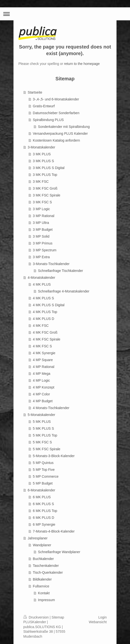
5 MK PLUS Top (45, 435)
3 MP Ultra (41, 223)
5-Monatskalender (41, 415)
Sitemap (58, 617)
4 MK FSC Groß (45, 332)
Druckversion (36, 617)
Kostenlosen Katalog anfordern (56, 140)
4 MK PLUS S (43, 298)
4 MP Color (41, 394)
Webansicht (98, 622)
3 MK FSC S (42, 202)
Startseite (35, 92)
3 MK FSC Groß (45, 188)
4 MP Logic (41, 380)
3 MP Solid (41, 236)
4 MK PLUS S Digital (49, 305)
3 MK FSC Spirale (47, 195)
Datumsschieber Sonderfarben (56, 113)
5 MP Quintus (43, 463)
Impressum (46, 600)
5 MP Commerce (46, 476)
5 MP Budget (43, 483)
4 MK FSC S (42, 346)
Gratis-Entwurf (44, 106)
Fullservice (41, 586)
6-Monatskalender (41, 490)
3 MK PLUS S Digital (49, 168)
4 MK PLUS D (44, 319)
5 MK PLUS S (43, 428)
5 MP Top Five (44, 470)
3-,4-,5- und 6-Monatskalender (56, 99)
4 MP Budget (43, 401)
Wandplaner (42, 545)
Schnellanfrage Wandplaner (59, 552)
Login (103, 617)
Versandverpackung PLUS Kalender (60, 134)
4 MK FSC (41, 326)
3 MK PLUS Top (45, 175)
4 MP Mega (42, 374)
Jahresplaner (38, 538)
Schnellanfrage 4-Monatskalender (64, 291)
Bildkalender (42, 579)
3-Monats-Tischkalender (51, 264)
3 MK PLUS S (43, 161)
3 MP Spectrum (45, 250)
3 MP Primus (43, 243)
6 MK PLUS (42, 497)
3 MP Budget (43, 230)
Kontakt (44, 593)
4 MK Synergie (44, 353)
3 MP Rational (44, 216)
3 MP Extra (41, 257)
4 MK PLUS (42, 284)
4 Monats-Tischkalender (51, 408)
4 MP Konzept (44, 387)
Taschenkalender (46, 566)
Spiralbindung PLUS (48, 120)
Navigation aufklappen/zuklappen (65, 14)
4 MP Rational (44, 367)
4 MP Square (43, 360)
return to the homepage (82, 64)
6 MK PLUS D (44, 518)
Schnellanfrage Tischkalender (61, 271)
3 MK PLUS (42, 154)
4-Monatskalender (41, 278)
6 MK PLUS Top (45, 511)
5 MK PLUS (42, 422)
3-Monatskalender (41, 147)
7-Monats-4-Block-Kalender (54, 531)
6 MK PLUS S (43, 504)
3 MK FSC (41, 182)
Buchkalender (43, 559)
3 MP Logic (41, 209)
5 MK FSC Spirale (47, 449)
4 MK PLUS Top (45, 312)
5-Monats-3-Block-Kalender (54, 456)
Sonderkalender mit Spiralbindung (64, 127)
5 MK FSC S (42, 442)
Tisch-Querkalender (48, 572)
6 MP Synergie (44, 524)
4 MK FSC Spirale (47, 339)
